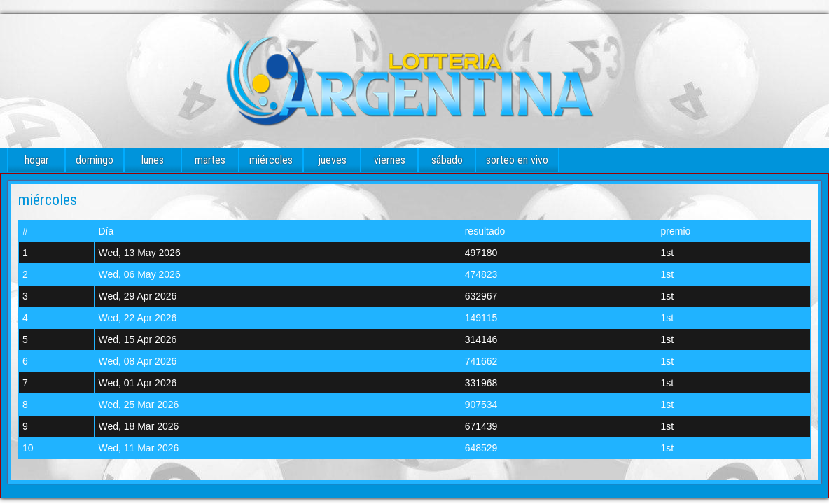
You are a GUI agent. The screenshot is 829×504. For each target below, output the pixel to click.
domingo (95, 160)
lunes (153, 160)
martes (210, 160)
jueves (332, 160)
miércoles (271, 160)
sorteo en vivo (517, 160)
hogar (37, 160)
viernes (390, 160)
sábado (447, 160)
